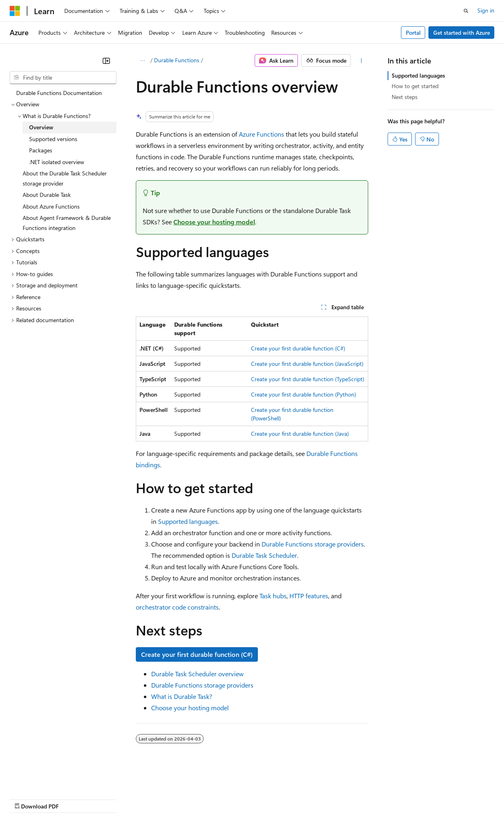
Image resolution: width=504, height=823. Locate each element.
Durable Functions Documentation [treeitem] (59, 93)
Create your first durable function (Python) (304, 394)
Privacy (177, 799)
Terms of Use (295, 799)
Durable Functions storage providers (313, 544)
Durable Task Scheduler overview (197, 674)
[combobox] (63, 78)
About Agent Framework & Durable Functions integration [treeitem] (67, 223)
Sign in (486, 10)
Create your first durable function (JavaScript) (307, 364)
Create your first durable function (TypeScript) (308, 379)
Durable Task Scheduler (264, 555)
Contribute (145, 799)
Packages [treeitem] (41, 150)
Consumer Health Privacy (232, 799)
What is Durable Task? (182, 696)
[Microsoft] (15, 11)
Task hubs (273, 596)
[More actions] (361, 61)
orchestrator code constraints (177, 607)
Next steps (405, 97)
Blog (110, 799)
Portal (413, 33)
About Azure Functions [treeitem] (51, 206)
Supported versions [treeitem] (53, 139)
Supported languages (188, 521)
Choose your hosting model (214, 222)
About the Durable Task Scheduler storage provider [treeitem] (65, 178)
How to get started (415, 86)
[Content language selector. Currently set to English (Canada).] (39, 779)
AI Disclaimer (26, 799)
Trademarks (335, 799)
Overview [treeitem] (41, 127)
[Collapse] (106, 61)
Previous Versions (73, 799)
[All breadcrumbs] (143, 61)
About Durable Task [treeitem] (47, 195)
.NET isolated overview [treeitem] (57, 162)
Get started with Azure (462, 33)
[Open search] (466, 11)
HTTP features (309, 596)
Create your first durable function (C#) (298, 348)
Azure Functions (261, 134)
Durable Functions (177, 60)
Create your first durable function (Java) (300, 434)
